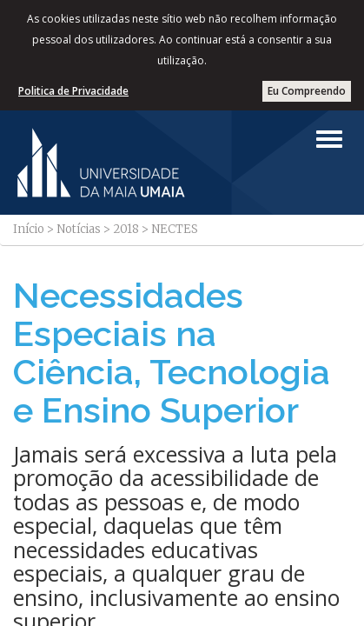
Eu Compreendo (307, 91)
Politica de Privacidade (73, 91)
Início (29, 229)
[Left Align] (329, 139)
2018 (126, 229)
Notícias (79, 229)
